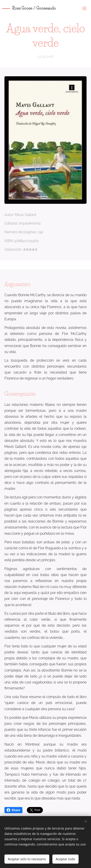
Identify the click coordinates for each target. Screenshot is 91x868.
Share (13, 810)
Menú (84, 8)
